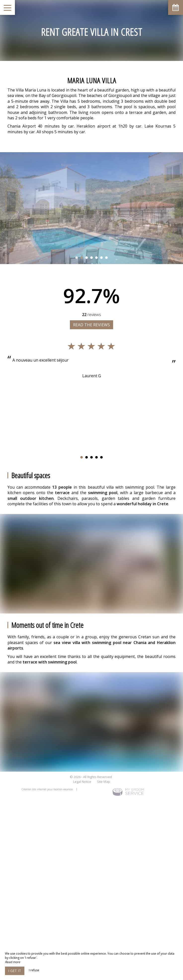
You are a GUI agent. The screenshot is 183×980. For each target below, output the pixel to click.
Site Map (104, 782)
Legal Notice (82, 782)
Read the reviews (91, 325)
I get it (15, 971)
